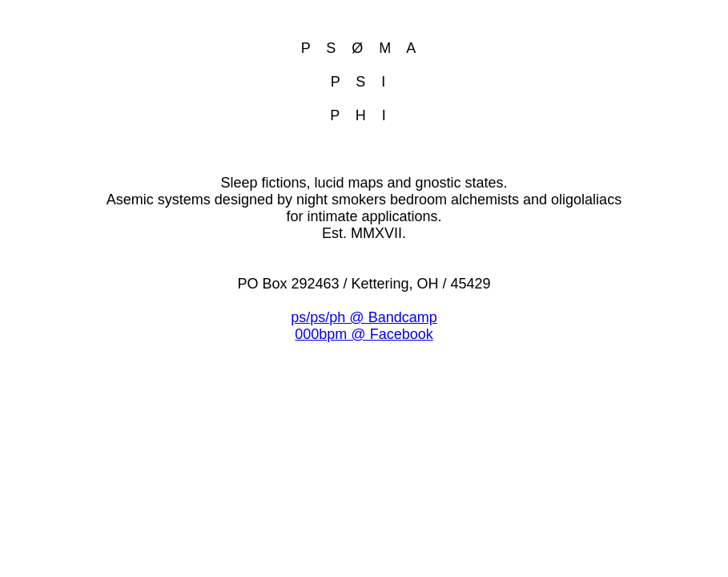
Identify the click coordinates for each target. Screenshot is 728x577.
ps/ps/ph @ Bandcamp (364, 317)
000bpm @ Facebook (364, 334)
